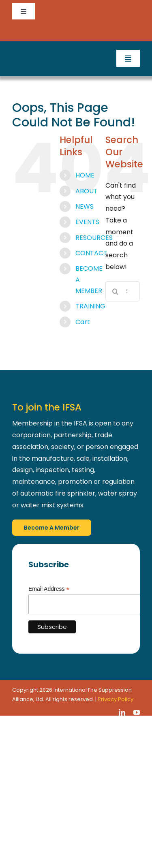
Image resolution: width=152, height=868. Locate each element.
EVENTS (87, 222)
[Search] (116, 291)
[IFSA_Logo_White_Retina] (43, 53)
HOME (85, 175)
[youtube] (137, 712)
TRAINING (90, 306)
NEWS (85, 206)
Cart (83, 322)
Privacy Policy (116, 699)
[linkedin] (122, 712)
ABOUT (87, 191)
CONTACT (91, 253)
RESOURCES (94, 238)
